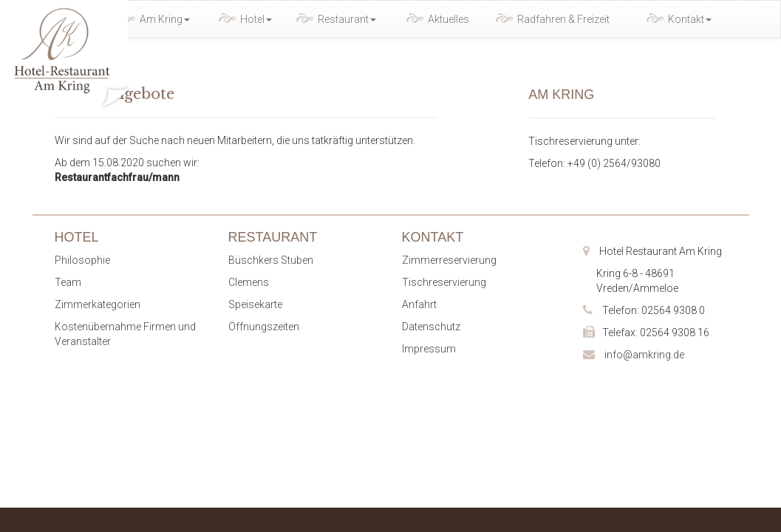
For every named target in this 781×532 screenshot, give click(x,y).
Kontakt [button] (690, 19)
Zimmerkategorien (98, 304)
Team (68, 282)
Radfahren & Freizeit (563, 19)
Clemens (249, 282)
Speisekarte (255, 304)
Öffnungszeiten (264, 327)
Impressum (429, 349)
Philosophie (82, 260)
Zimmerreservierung (449, 260)
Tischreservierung (444, 282)
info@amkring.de (644, 355)
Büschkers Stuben (271, 260)
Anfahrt (419, 304)
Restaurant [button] (347, 19)
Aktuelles (449, 19)
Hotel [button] (256, 19)
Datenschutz (431, 327)
